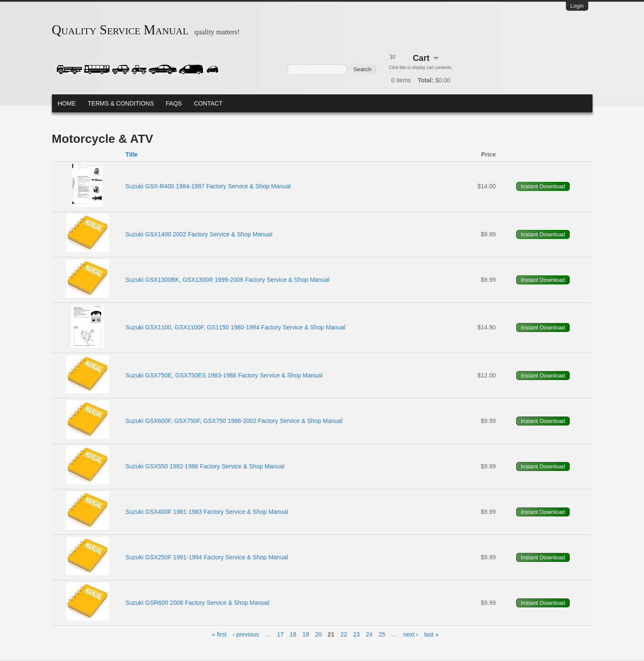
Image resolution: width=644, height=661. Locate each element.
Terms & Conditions (121, 103)
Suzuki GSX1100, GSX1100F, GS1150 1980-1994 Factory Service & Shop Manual (235, 327)
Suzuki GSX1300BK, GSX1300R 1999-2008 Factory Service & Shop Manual (227, 280)
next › (411, 634)
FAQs (174, 103)
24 (369, 634)
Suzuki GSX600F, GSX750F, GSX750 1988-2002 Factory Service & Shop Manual (234, 421)
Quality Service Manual (120, 30)
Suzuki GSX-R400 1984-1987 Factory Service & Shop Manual (208, 186)
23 (357, 634)
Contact (208, 103)
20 (318, 634)
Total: (425, 80)
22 (344, 634)
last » (431, 634)
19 (306, 634)
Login (577, 6)
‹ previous (246, 634)
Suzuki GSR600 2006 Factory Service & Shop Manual (197, 603)
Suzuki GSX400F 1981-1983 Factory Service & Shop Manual (207, 512)
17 (281, 634)
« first (219, 634)
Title (132, 154)
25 (382, 634)
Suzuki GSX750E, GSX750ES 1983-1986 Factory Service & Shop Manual (224, 375)
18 (293, 634)
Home (67, 103)
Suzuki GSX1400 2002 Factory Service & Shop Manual (199, 234)
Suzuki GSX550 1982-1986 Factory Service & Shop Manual (205, 466)
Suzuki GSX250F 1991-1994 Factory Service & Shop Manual (207, 557)
